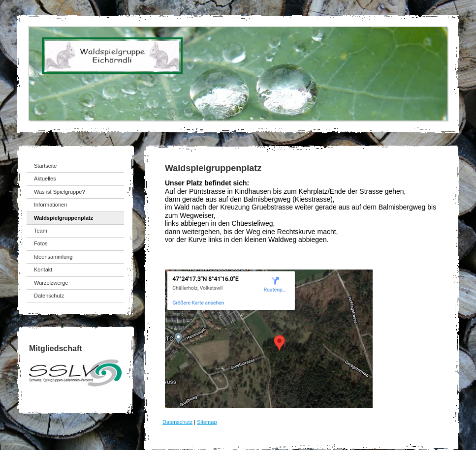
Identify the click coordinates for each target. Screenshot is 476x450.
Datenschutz (177, 422)
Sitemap (207, 422)
